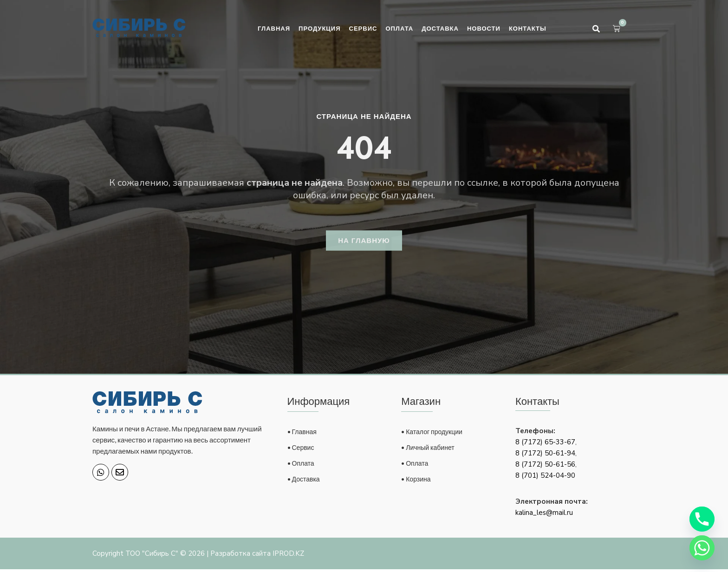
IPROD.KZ (288, 556)
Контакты (528, 28)
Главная (274, 28)
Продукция (319, 28)
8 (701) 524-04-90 (545, 478)
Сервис (363, 28)
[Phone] (702, 519)
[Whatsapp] (702, 548)
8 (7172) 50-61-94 (545, 456)
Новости (484, 28)
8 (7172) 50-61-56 (545, 467)
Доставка (440, 28)
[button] (596, 29)
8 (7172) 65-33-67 (545, 445)
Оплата (399, 28)
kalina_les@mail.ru (544, 515)
